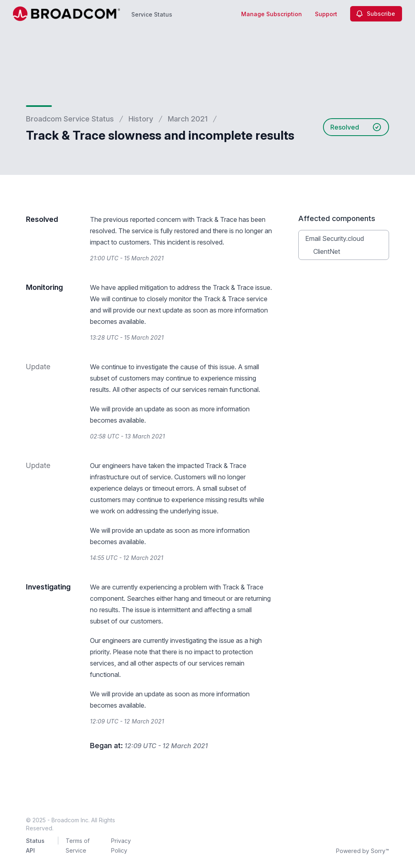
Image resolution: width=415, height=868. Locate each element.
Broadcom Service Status (70, 119)
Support (326, 14)
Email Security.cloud (335, 238)
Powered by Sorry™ (363, 851)
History (141, 119)
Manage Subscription (272, 14)
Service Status (152, 14)
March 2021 (188, 119)
